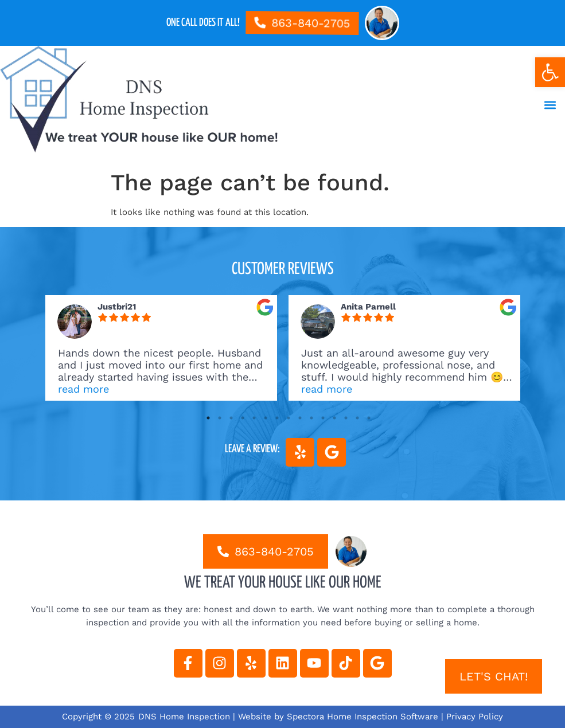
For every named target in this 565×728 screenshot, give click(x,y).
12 (334, 418)
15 (369, 418)
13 (346, 418)
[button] (550, 105)
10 (311, 418)
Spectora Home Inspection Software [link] (363, 717)
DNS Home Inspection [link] (184, 717)
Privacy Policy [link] (475, 717)
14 (357, 418)
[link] (550, 72)
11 (323, 418)
